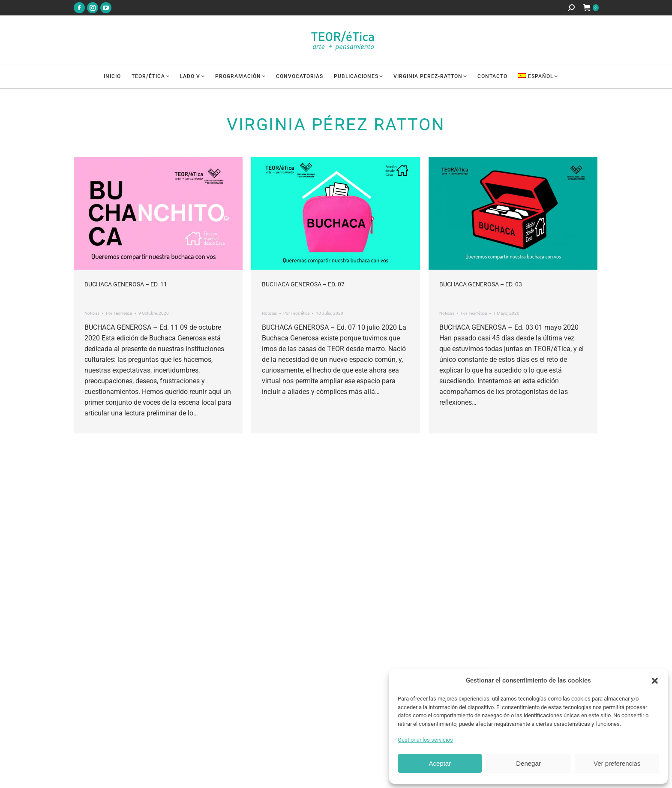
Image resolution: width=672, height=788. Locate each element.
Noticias (92, 313)
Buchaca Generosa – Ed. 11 (126, 284)
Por (119, 313)
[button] (655, 681)
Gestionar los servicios (425, 740)
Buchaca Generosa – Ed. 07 (303, 284)
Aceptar (440, 763)
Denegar (528, 763)
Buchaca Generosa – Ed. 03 (481, 284)
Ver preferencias (617, 763)
